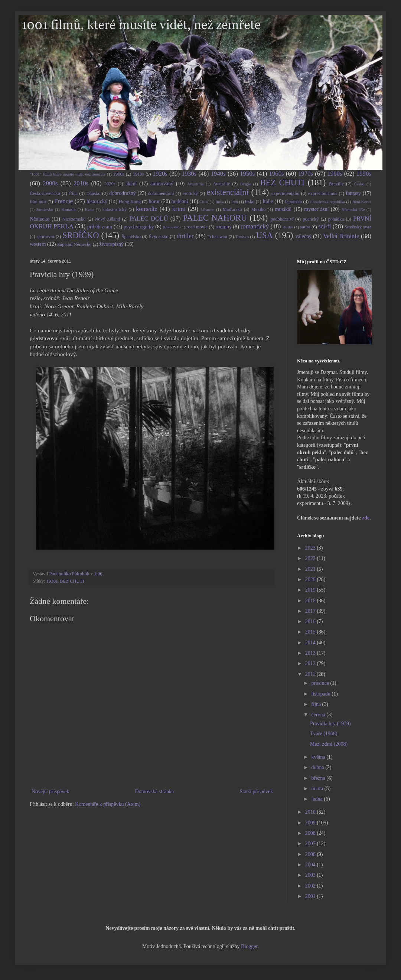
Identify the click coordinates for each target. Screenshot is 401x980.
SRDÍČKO (81, 235)
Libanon (207, 209)
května (319, 757)
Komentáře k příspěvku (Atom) (108, 804)
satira (305, 227)
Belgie (246, 184)
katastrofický (115, 209)
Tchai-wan (217, 237)
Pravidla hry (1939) (330, 724)
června (319, 715)
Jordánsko (45, 209)
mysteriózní (316, 209)
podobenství (282, 219)
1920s (160, 174)
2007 (311, 844)
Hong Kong (130, 202)
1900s (119, 174)
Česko (359, 184)
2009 (311, 823)
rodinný (224, 227)
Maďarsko (232, 209)
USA (265, 235)
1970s (306, 174)
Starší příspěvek (256, 792)
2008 (311, 833)
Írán (235, 202)
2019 (311, 590)
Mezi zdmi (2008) (329, 744)
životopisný (112, 244)
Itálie (268, 201)
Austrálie (221, 184)
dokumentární (161, 193)
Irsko (250, 202)
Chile (204, 202)
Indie (220, 202)
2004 (311, 865)
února (318, 789)
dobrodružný (123, 193)
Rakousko (171, 227)
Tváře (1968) (324, 734)
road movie (197, 227)
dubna (318, 767)
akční (131, 184)
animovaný (162, 184)
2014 (311, 643)
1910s (138, 174)
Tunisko (242, 237)
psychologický (139, 227)
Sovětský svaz (358, 227)
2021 (311, 569)
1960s (276, 174)
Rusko (288, 227)
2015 (311, 632)
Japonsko (293, 202)
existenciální (227, 192)
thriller (185, 236)
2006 (311, 854)
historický (97, 201)
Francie (63, 201)
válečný (303, 236)
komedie (147, 209)
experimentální (286, 193)
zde (366, 518)
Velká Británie (341, 236)
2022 (311, 558)
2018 (311, 601)
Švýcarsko (159, 237)
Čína (73, 193)
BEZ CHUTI (282, 183)
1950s (247, 174)
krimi (179, 209)
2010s (81, 183)
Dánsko (93, 193)
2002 (311, 886)
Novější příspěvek (50, 792)
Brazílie (336, 184)
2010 (311, 812)
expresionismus (323, 193)
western (38, 244)
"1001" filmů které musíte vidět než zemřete (68, 174)
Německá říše (353, 209)
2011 (311, 674)
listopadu (321, 694)
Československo (45, 193)
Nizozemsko (74, 219)
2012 (311, 663)
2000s (50, 183)
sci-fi (325, 226)
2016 (311, 621)
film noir (38, 202)
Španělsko (131, 237)
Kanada (68, 209)
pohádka (336, 219)
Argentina (195, 184)
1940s (218, 174)
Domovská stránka (155, 792)
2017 (311, 611)
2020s (110, 184)
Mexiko (258, 209)
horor (154, 201)
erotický (190, 193)
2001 (311, 896)
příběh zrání (100, 227)
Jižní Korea (362, 202)
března (319, 778)
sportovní (45, 237)
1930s (189, 174)
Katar (89, 209)
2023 (311, 548)
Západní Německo (74, 244)
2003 (311, 875)
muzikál (283, 209)
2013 (311, 653)
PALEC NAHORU (215, 218)
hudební (180, 201)
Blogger (249, 946)
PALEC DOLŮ (149, 219)
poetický (311, 219)
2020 (311, 579)
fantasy (353, 193)
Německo (40, 219)
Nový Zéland (107, 219)
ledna (317, 799)
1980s (335, 174)
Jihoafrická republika (328, 202)
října (317, 704)
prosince (321, 683)
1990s (364, 174)
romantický (255, 226)
